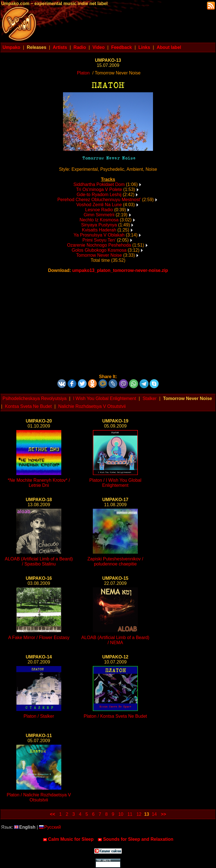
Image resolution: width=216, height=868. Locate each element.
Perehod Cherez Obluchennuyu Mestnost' (99, 200)
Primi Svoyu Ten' (99, 240)
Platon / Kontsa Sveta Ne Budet (115, 716)
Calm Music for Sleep (68, 839)
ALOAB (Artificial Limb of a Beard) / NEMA (115, 640)
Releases (36, 47)
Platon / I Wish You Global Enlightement (115, 483)
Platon (83, 73)
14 (154, 814)
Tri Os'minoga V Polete (99, 189)
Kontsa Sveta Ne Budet (28, 406)
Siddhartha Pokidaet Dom (99, 184)
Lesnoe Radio (99, 210)
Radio (80, 47)
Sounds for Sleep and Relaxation (135, 839)
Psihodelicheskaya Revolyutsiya (35, 398)
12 (139, 814)
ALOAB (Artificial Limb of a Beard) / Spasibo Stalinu (39, 561)
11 (130, 814)
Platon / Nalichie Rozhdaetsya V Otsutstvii (39, 797)
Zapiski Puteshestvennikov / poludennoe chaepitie (115, 561)
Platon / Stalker (39, 716)
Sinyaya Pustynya (99, 225)
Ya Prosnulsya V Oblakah (99, 235)
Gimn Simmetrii (99, 215)
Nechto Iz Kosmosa (99, 220)
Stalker (150, 398)
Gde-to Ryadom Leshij (99, 195)
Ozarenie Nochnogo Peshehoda (99, 245)
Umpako (11, 47)
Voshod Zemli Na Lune (99, 205)
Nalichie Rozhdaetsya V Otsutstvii (92, 406)
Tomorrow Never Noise (99, 255)
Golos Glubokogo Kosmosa (99, 250)
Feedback (121, 47)
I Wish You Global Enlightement (105, 398)
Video (99, 47)
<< (52, 814)
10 (121, 814)
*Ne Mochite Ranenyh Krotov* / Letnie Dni (39, 483)
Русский (50, 827)
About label (169, 47)
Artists (60, 47)
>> (164, 814)
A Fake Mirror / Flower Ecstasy (39, 638)
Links (144, 47)
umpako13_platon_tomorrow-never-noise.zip (120, 270)
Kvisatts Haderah (99, 230)
